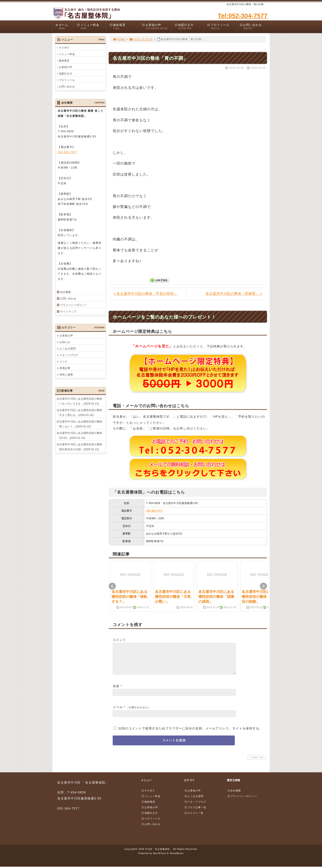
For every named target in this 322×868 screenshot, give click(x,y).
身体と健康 (66, 374)
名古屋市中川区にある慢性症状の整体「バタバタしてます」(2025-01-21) (79, 401)
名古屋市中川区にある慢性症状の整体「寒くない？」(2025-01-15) (79, 424)
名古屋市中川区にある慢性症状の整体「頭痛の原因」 (216, 597)
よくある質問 (68, 348)
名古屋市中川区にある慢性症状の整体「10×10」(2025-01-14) (79, 435)
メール (118, 712)
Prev (112, 586)
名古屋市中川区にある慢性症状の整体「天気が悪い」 (173, 597)
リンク (64, 361)
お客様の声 (157, 27)
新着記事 (65, 368)
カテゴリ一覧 (194, 818)
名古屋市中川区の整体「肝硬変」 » (234, 294)
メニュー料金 (92, 27)
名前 (116, 691)
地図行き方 (189, 27)
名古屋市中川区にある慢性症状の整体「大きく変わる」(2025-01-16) (79, 413)
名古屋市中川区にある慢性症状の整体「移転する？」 (129, 597)
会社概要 (66, 292)
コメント (119, 640)
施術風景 (124, 27)
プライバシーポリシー (74, 305)
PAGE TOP (256, 763)
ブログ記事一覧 (195, 813)
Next (263, 586)
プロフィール (222, 27)
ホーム (65, 27)
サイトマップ (68, 312)
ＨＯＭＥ (64, 48)
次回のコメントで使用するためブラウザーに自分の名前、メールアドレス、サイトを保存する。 (190, 734)
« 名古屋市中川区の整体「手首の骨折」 (145, 294)
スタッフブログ (141, 39)
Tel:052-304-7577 (243, 16)
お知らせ (65, 342)
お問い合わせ (254, 27)
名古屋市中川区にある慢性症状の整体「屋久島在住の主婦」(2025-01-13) (79, 447)
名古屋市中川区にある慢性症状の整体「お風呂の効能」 (260, 597)
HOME (119, 39)
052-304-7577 (154, 511)
